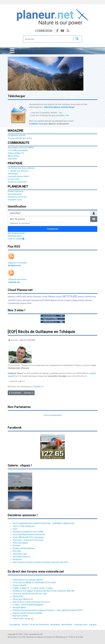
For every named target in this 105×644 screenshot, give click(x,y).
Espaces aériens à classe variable (27, 613)
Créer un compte (16, 239)
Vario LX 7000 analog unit (24, 526)
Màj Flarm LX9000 (20, 616)
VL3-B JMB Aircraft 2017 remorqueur (28, 537)
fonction (81, 297)
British (82, 300)
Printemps (37, 297)
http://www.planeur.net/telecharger (60, 107)
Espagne (75, 300)
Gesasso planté (19, 585)
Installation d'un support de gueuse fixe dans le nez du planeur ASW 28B (44, 591)
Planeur (52, 297)
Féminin (60, 300)
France (47, 300)
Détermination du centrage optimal (28, 580)
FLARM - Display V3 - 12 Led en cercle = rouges (33, 588)
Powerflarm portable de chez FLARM (28, 532)
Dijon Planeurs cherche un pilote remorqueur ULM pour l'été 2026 (40, 562)
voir (61, 113)
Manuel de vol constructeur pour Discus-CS (31, 602)
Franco (19, 300)
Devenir (23, 303)
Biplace (54, 300)
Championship (14, 303)
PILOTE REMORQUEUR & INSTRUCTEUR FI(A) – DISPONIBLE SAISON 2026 (44, 523)
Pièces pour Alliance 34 (23, 599)
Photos (29, 297)
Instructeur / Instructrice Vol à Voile (28, 540)
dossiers (68, 300)
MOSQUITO (17, 559)
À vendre (16, 546)
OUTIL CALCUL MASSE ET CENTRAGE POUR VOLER (34, 583)
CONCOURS (21, 297)
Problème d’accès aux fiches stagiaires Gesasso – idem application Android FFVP (48, 610)
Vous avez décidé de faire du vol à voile (30, 594)
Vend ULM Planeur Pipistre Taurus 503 (29, 535)
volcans (59, 297)
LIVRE (44, 297)
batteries (11, 297)
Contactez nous (36, 124)
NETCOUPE (70, 296)
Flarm (15, 529)
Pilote (29, 303)
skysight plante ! (20, 608)
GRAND (88, 297)
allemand (26, 300)
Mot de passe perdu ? (17, 233)
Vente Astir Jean (20, 554)
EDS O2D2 (17, 551)
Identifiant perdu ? (15, 236)
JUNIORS (12, 300)
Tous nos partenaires (53, 415)
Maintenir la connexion (20, 223)
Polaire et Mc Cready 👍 (23, 619)
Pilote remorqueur (20, 543)
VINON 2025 (18, 596)
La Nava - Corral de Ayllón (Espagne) (28, 605)
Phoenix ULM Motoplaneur (24, 548)
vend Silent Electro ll (21, 557)
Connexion (44, 31)
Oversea (88, 300)
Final (94, 297)
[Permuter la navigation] (12, 51)
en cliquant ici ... (38, 387)
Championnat (37, 300)
